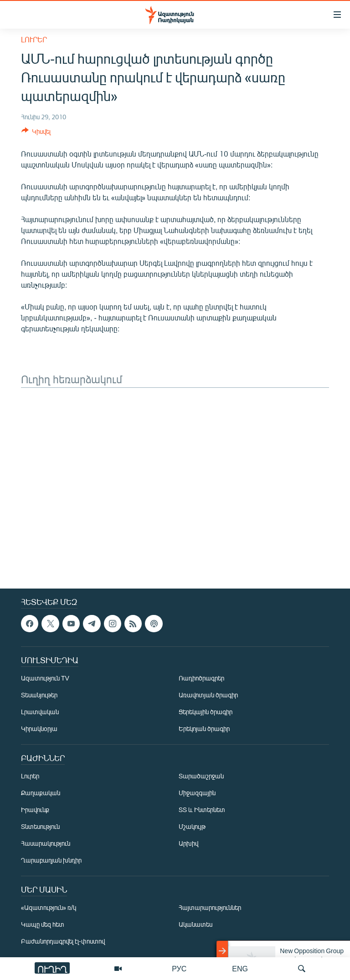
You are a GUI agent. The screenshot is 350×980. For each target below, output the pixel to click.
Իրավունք (35, 810)
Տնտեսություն (40, 826)
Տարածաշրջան (201, 776)
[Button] (36, 133)
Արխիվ (188, 843)
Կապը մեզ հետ (43, 924)
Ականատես (196, 924)
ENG (240, 968)
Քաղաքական (41, 793)
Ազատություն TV (45, 678)
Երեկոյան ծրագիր (204, 729)
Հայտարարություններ (210, 907)
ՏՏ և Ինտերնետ (202, 810)
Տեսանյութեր (39, 695)
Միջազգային (197, 793)
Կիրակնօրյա (39, 729)
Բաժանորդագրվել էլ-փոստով (63, 941)
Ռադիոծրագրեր (201, 678)
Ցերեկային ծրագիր (206, 712)
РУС (179, 968)
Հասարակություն (46, 843)
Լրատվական (40, 712)
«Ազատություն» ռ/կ (49, 907)
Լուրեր (34, 39)
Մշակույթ (192, 826)
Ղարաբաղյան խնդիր (51, 860)
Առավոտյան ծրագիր (208, 695)
